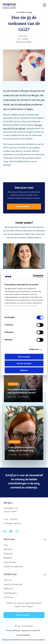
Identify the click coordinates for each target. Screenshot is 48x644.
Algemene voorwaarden (31, 631)
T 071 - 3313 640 (11, 519)
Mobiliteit (8, 558)
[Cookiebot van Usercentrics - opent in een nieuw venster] (33, 276)
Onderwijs (8, 554)
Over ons (8, 580)
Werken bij (8, 589)
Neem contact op (23, 615)
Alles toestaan (24, 357)
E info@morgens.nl (12, 524)
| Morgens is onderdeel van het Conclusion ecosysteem (23, 640)
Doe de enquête (23, 207)
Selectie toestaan (24, 363)
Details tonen (34, 350)
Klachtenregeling (23, 635)
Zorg (6, 545)
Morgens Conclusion (9, 6)
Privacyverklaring (13, 631)
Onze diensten (10, 562)
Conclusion (9, 597)
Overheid (8, 549)
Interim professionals (13, 584)
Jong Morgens (10, 593)
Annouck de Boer (24, 42)
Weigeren (24, 370)
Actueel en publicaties (13, 567)
